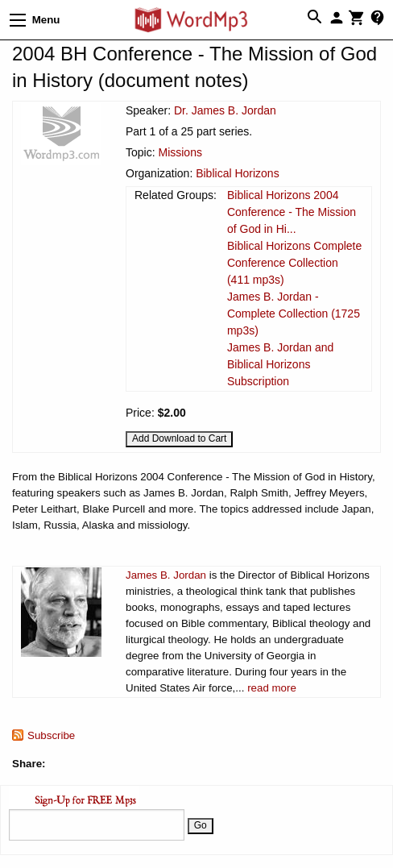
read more (272, 688)
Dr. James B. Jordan (225, 110)
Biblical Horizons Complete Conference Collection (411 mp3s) (294, 263)
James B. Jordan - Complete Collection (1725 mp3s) (294, 314)
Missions (180, 152)
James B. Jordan (166, 575)
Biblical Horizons (237, 173)
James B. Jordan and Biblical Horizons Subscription (280, 364)
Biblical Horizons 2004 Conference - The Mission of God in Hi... (292, 212)
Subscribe (51, 735)
